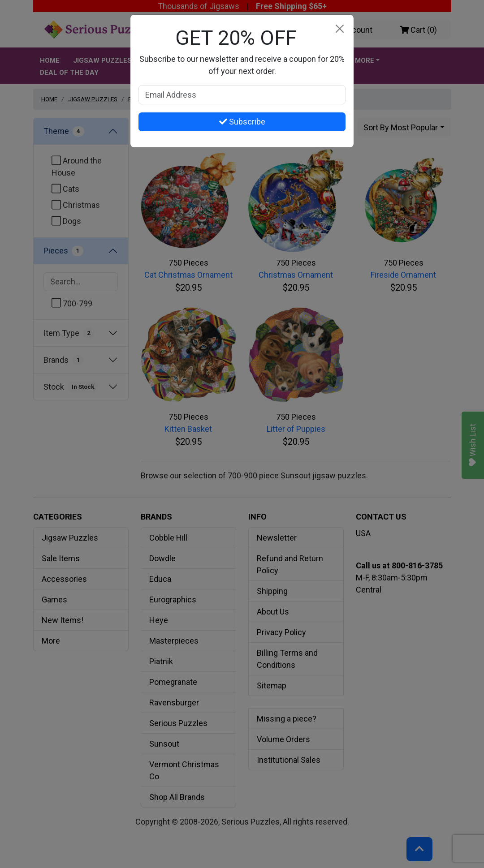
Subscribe (242, 122)
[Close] (339, 29)
